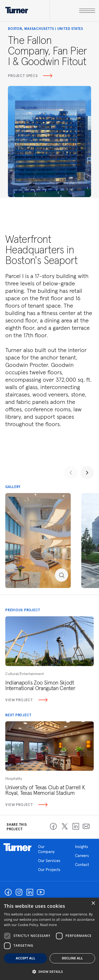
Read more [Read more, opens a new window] (49, 925)
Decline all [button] (72, 958)
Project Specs (30, 76)
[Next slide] (87, 473)
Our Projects (49, 870)
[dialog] (49, 939)
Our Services (49, 861)
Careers (82, 856)
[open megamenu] (72, 11)
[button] (49, 971)
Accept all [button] (26, 958)
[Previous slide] (71, 473)
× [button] (93, 903)
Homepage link (17, 847)
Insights (82, 847)
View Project (26, 700)
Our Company (50, 849)
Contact (82, 865)
